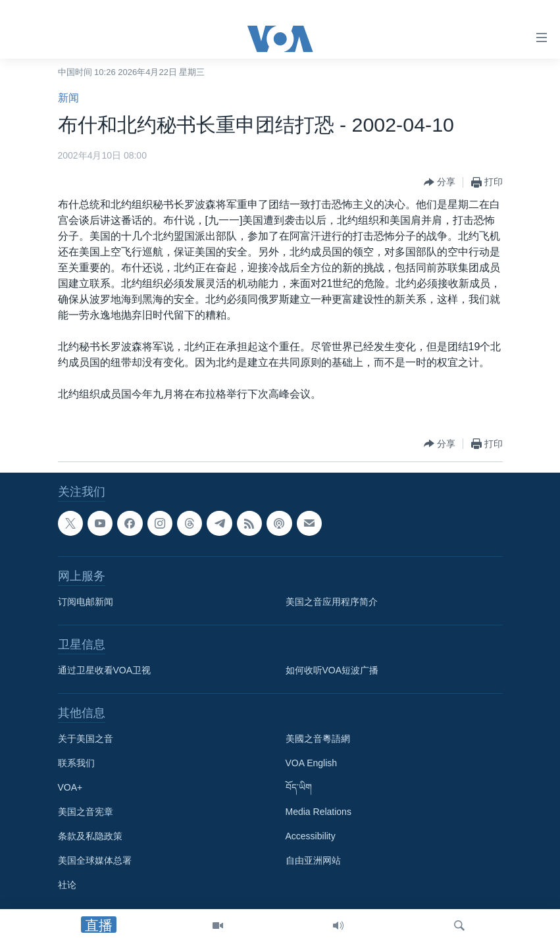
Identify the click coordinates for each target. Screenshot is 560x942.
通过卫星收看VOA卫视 (105, 670)
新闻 (68, 98)
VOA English (312, 763)
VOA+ (70, 787)
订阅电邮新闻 (86, 602)
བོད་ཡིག (299, 787)
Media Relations (318, 812)
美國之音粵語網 (318, 739)
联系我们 (76, 763)
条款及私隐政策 (90, 836)
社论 (67, 885)
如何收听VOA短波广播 (332, 670)
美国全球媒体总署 (95, 860)
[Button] (440, 182)
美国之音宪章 (86, 812)
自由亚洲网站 (313, 860)
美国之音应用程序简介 (332, 602)
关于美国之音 (86, 739)
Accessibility (311, 836)
